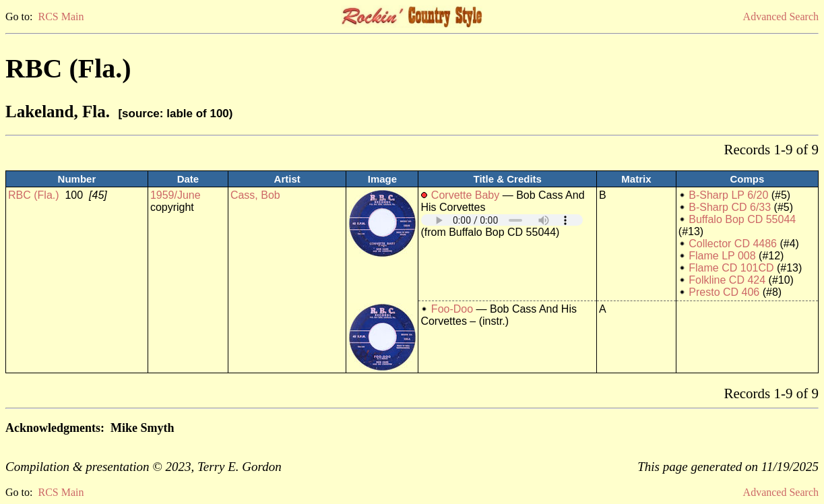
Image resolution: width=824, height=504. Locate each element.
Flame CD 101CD (731, 268)
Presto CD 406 (724, 292)
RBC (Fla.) (34, 195)
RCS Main (61, 17)
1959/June (176, 195)
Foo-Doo (452, 309)
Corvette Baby (465, 195)
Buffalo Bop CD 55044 (742, 219)
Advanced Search (781, 17)
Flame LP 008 (722, 256)
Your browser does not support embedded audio (502, 220)
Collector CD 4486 (733, 244)
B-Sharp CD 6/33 (730, 207)
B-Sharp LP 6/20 (728, 195)
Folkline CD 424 (727, 280)
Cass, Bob (255, 195)
